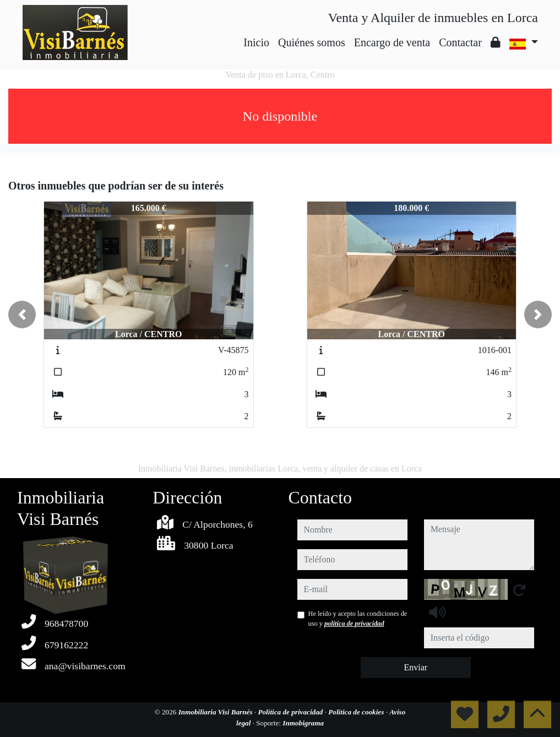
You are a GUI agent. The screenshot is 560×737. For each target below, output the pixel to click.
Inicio (256, 42)
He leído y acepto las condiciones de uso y (358, 619)
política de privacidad (354, 624)
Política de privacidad (291, 712)
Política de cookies (357, 712)
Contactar (460, 42)
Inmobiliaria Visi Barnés (216, 712)
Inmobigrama (303, 723)
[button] (22, 315)
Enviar (415, 667)
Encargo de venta (392, 42)
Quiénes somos (312, 42)
